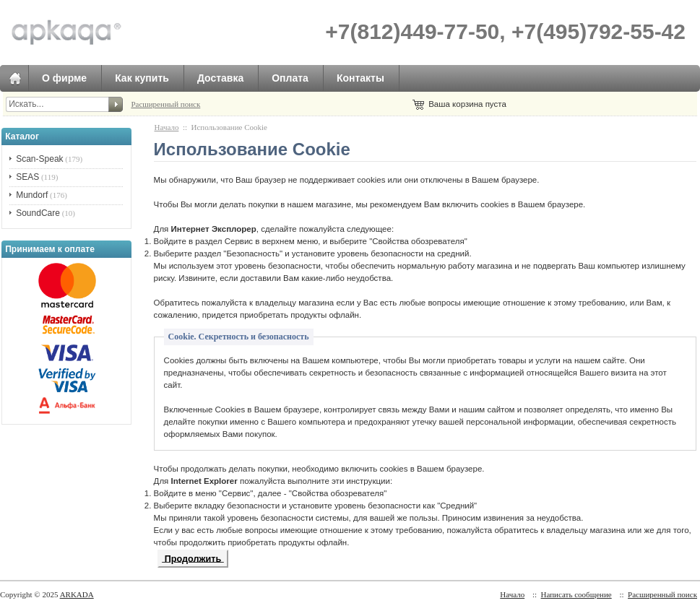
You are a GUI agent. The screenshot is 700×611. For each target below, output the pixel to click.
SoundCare (38, 213)
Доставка (220, 78)
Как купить (142, 78)
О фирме (64, 78)
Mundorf (32, 195)
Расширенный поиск (165, 104)
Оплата (290, 78)
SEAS (27, 177)
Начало (167, 127)
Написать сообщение (576, 594)
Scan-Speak (39, 159)
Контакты (360, 78)
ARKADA (77, 594)
